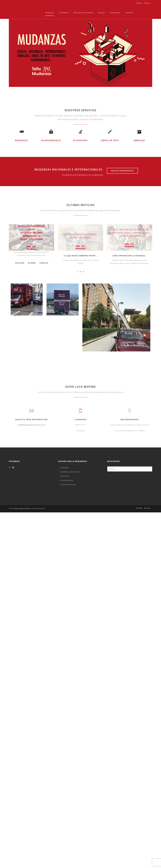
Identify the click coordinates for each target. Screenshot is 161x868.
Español (139, 3)
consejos (44, 409)
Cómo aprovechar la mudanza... (130, 402)
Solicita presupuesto (122, 317)
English (147, 3)
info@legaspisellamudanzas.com (32, 571)
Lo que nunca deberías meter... (81, 402)
